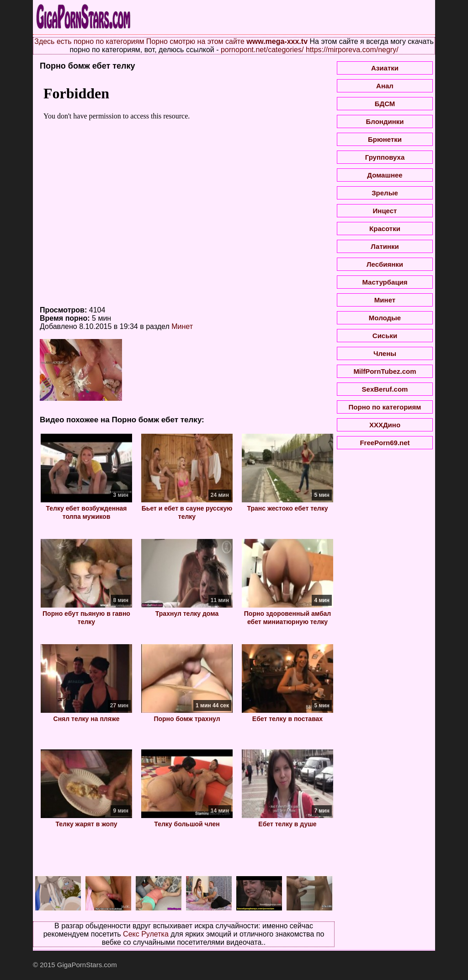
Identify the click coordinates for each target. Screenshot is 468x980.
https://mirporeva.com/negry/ (352, 50)
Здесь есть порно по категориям (89, 41)
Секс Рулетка (146, 934)
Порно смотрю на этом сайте (195, 41)
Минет (182, 326)
